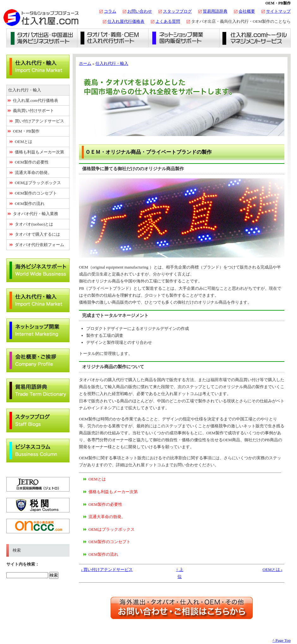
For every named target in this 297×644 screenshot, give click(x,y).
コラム (110, 11)
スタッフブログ (177, 11)
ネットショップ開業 (184, 38)
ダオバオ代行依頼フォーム (39, 245)
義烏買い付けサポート (33, 111)
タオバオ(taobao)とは (34, 224)
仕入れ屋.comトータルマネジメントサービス (255, 38)
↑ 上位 (180, 573)
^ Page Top (282, 640)
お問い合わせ (140, 11)
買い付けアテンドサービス (39, 121)
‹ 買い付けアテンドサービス (107, 570)
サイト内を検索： (23, 564)
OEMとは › (272, 570)
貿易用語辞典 (215, 11)
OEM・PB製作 (26, 131)
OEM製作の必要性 (105, 504)
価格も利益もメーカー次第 (113, 492)
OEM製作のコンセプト (109, 542)
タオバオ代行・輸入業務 (36, 214)
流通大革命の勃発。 (107, 517)
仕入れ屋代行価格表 (126, 21)
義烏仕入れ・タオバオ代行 (113, 38)
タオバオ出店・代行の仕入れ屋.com (41, 17)
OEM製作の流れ (103, 554)
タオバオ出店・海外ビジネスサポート (42, 38)
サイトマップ (278, 11)
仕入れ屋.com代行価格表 (36, 100)
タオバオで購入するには (37, 234)
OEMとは (97, 479)
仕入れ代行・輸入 (112, 63)
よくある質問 (168, 21)
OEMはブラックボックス (112, 529)
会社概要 (247, 11)
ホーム (85, 63)
